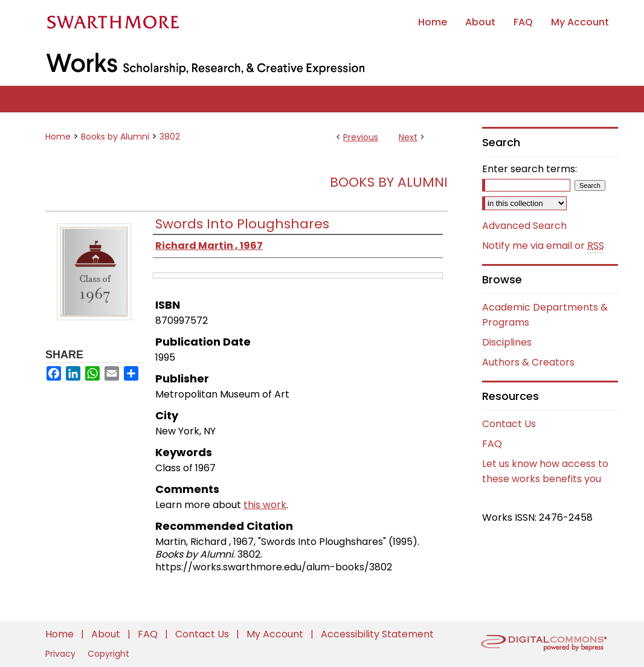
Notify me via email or (543, 246)
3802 (170, 137)
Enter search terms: (530, 169)
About (107, 634)
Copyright (108, 654)
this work (265, 505)
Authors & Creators (528, 362)
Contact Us (509, 424)
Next (408, 137)
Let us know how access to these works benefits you (545, 471)
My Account (276, 634)
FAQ (492, 444)
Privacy (62, 654)
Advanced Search (524, 226)
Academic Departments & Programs (545, 315)
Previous (361, 137)
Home (58, 137)
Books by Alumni (115, 137)
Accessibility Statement (377, 634)
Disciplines (507, 342)
